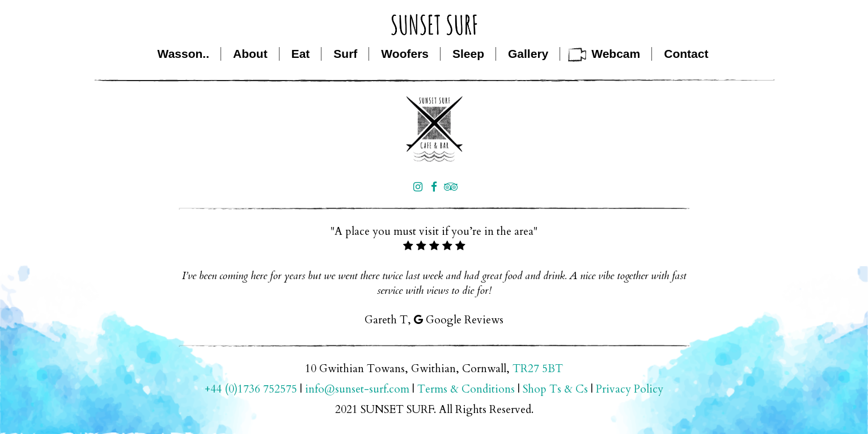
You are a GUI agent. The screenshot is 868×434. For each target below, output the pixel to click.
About (250, 54)
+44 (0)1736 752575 (251, 389)
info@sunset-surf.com (357, 389)
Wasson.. (183, 54)
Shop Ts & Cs (555, 389)
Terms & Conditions (466, 389)
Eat (301, 54)
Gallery (528, 54)
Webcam (616, 54)
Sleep (468, 54)
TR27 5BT (538, 369)
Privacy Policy (630, 389)
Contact (686, 54)
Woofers (405, 54)
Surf (345, 54)
